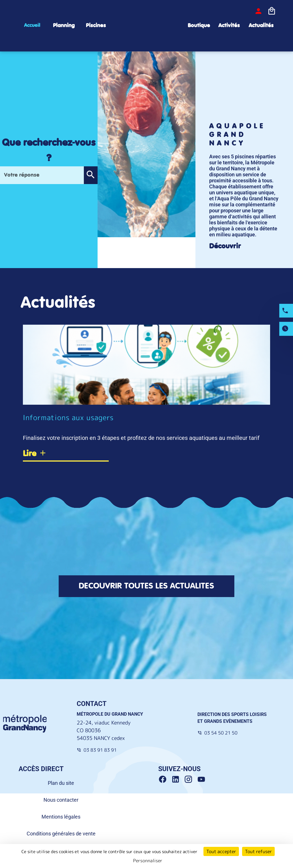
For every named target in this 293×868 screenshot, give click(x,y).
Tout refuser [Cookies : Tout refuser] (258, 851)
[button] (91, 175)
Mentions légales (61, 817)
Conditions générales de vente (61, 834)
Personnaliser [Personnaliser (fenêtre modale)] (148, 861)
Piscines (96, 26)
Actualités (261, 26)
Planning (64, 26)
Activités (229, 26)
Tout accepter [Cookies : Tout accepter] (221, 851)
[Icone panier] (272, 11)
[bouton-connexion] (258, 11)
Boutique (199, 26)
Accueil (32, 25)
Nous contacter (61, 800)
